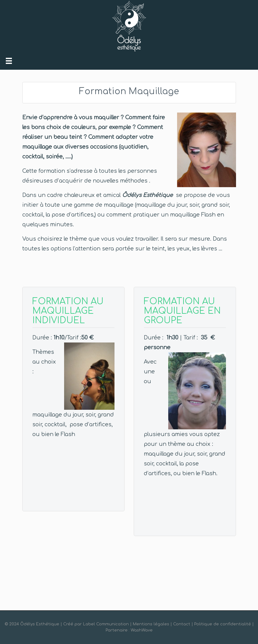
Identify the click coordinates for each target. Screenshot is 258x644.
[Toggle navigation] (9, 61)
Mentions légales (151, 624)
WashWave (142, 630)
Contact (182, 624)
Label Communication (106, 624)
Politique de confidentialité (223, 624)
